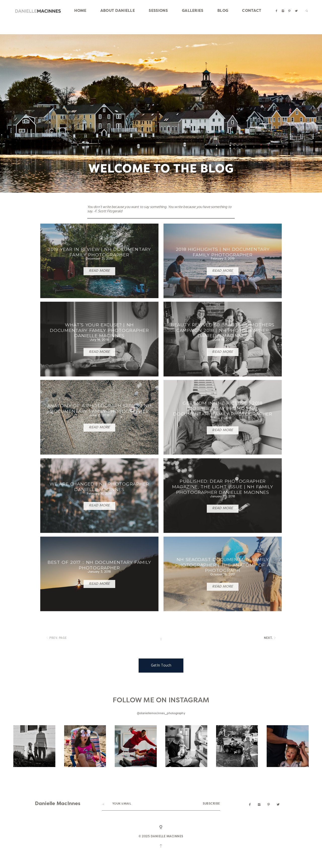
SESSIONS (158, 11)
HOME (80, 11)
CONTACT (252, 11)
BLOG (223, 11)
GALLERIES (193, 11)
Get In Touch (161, 694)
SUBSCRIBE (211, 833)
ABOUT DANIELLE (118, 11)
